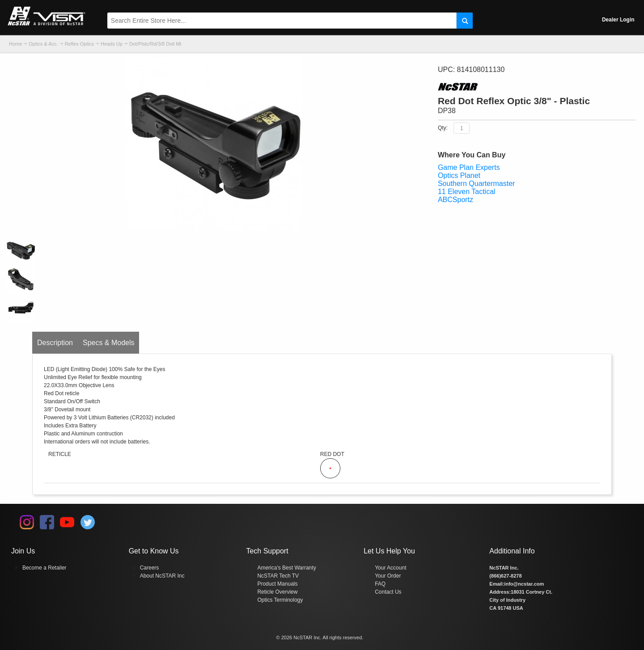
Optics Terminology (280, 600)
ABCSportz (455, 200)
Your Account (390, 568)
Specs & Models (109, 343)
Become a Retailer (44, 568)
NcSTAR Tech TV (278, 576)
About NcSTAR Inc (162, 576)
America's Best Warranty (286, 568)
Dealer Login (618, 20)
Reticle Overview (277, 592)
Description (55, 343)
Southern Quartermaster (477, 184)
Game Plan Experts (469, 167)
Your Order (388, 576)
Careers (150, 568)
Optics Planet (459, 175)
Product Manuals (277, 584)
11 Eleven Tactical (467, 192)
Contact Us (388, 592)
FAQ (380, 584)
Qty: (443, 128)
